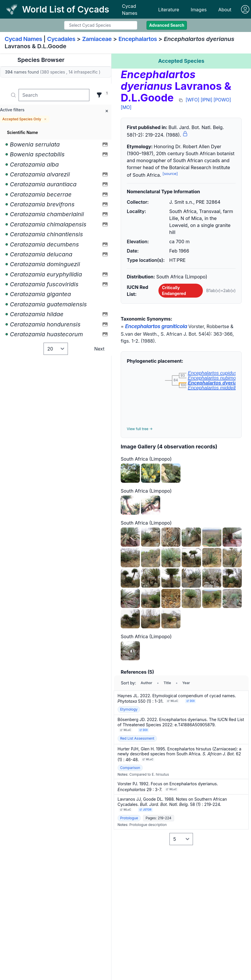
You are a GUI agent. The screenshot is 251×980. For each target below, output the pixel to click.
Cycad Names (130, 10)
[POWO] (222, 100)
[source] (170, 174)
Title (167, 683)
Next (99, 349)
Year (186, 683)
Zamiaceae (97, 39)
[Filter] (99, 95)
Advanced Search (167, 25)
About (225, 10)
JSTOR (145, 810)
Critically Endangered (174, 290)
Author (147, 683)
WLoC (173, 701)
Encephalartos (138, 39)
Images (199, 10)
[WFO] (193, 100)
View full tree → (140, 429)
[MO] (126, 107)
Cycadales (61, 39)
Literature (169, 10)
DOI (191, 701)
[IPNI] (206, 100)
